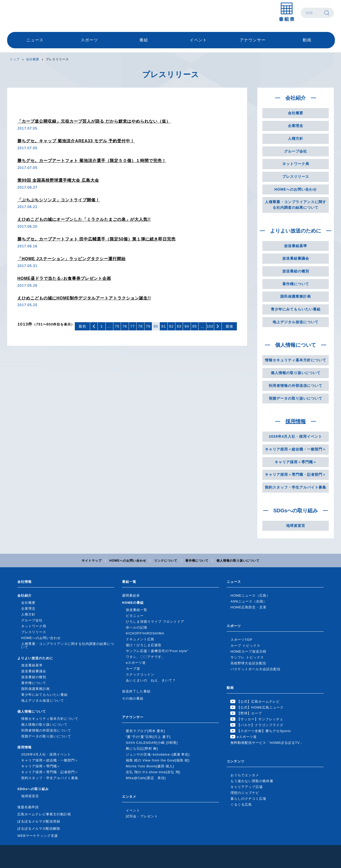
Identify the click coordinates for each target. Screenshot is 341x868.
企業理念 (296, 126)
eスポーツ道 (136, 663)
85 (195, 326)
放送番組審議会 (296, 258)
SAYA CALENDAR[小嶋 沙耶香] (152, 743)
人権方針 (296, 138)
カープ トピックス (245, 646)
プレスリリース (57, 59)
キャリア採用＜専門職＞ (296, 462)
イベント (198, 40)
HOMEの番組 (133, 603)
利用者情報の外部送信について (296, 386)
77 (133, 326)
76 (125, 326)
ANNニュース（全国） (249, 601)
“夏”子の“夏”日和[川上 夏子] (148, 737)
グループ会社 (296, 151)
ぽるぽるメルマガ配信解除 (39, 829)
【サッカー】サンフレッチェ (260, 719)
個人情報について (296, 345)
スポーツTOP (241, 640)
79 (148, 326)
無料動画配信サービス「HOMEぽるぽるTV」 (267, 743)
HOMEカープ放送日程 (248, 651)
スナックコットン (140, 674)
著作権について (296, 284)
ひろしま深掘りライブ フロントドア (155, 622)
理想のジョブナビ (245, 793)
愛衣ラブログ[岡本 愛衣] (145, 731)
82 (172, 326)
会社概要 (33, 59)
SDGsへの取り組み (296, 511)
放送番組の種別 (296, 271)
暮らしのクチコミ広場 (248, 799)
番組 (144, 40)
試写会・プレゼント (142, 816)
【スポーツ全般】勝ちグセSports (264, 731)
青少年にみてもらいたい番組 (296, 309)
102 (210, 326)
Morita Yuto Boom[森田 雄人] (150, 766)
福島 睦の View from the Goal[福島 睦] (158, 760)
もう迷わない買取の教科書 (252, 781)
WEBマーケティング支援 (38, 836)
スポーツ (89, 40)
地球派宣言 (296, 526)
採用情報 (296, 421)
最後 (229, 326)
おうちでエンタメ (245, 775)
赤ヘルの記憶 (137, 627)
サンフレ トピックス (247, 657)
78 (140, 326)
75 (117, 326)
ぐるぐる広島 (241, 805)
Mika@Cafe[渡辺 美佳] (146, 778)
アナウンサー (253, 40)
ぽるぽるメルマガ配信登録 (39, 821)
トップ (15, 59)
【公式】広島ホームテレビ (258, 702)
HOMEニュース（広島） (250, 595)
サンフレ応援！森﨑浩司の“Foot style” (157, 651)
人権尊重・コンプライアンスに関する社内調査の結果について (296, 205)
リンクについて (166, 561)
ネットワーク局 (296, 164)
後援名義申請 (28, 807)
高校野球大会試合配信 (248, 663)
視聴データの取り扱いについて (296, 398)
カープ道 (133, 669)
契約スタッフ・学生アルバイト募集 (296, 487)
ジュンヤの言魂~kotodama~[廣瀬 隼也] (158, 754)
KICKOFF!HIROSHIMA (145, 633)
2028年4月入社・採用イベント (296, 436)
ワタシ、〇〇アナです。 (145, 657)
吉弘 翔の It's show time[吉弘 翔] (153, 772)
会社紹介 (296, 98)
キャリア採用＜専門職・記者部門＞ (296, 474)
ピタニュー (135, 616)
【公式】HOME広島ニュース (260, 707)
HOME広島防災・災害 (248, 607)
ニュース (35, 40)
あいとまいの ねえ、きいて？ (151, 680)
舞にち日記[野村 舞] (142, 749)
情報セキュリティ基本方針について (296, 360)
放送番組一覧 (137, 610)
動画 (307, 40)
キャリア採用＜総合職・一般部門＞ (296, 449)
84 (187, 326)
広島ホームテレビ (34, 13)
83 (179, 326)
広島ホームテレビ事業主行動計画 (44, 814)
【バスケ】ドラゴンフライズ (260, 725)
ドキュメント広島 (140, 639)
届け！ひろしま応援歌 (144, 645)
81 (164, 326)
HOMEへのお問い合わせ (296, 189)
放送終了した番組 (136, 691)
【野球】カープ (249, 713)
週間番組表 (131, 595)
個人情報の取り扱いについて (296, 373)
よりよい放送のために (296, 231)
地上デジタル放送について (296, 322)
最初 (82, 326)
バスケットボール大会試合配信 (255, 669)
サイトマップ (92, 561)
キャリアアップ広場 (247, 787)
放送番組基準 (296, 246)
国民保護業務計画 (296, 296)
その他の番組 (133, 698)
